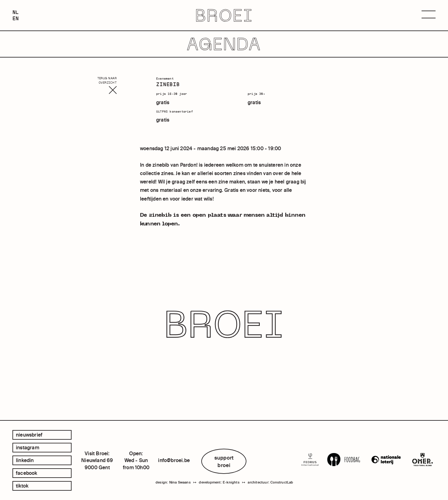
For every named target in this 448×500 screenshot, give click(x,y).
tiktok (22, 486)
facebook (27, 473)
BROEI (224, 15)
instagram (28, 447)
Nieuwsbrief (29, 435)
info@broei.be (174, 460)
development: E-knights (219, 482)
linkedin (25, 460)
